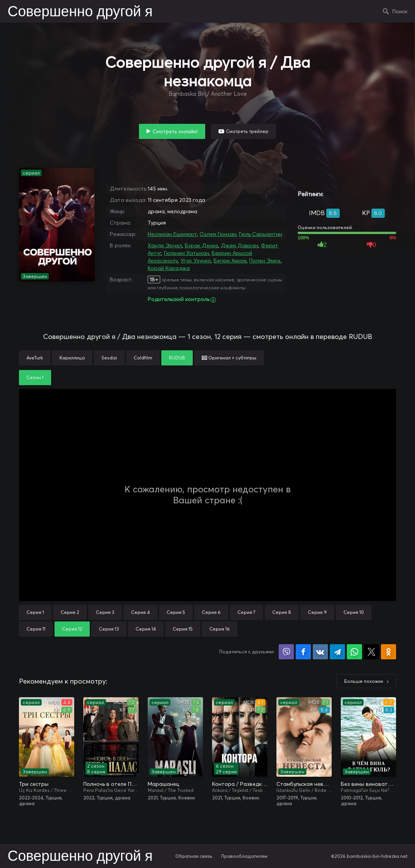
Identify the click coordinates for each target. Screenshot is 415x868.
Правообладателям (244, 856)
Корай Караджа (169, 268)
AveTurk (35, 358)
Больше (364, 681)
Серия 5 (176, 612)
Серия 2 (70, 612)
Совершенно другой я (80, 12)
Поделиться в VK (320, 652)
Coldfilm (143, 358)
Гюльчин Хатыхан (186, 253)
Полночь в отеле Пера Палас (111, 784)
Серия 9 (317, 612)
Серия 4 (140, 612)
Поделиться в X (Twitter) (371, 652)
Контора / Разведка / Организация (240, 784)
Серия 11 (36, 629)
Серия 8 (282, 612)
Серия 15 (183, 629)
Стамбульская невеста (304, 784)
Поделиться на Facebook (303, 652)
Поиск (400, 11)
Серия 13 (109, 629)
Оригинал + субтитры (229, 358)
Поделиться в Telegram (337, 652)
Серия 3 (105, 612)
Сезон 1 (35, 377)
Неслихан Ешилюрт (172, 234)
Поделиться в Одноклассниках (388, 652)
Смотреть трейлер (247, 131)
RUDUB (177, 358)
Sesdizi (109, 358)
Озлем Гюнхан (218, 234)
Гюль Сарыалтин (261, 234)
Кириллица (72, 358)
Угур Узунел (196, 261)
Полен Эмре (265, 261)
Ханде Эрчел (165, 245)
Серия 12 (72, 629)
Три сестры (34, 784)
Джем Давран (239, 245)
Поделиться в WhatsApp (354, 652)
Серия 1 (35, 612)
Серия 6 (211, 612)
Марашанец (163, 784)
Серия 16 (220, 629)
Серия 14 (146, 629)
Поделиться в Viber (286, 652)
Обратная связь (194, 856)
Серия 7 (247, 612)
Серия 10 (354, 612)
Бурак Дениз (201, 245)
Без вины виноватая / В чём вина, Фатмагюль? (368, 784)
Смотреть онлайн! (175, 131)
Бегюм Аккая (230, 261)
